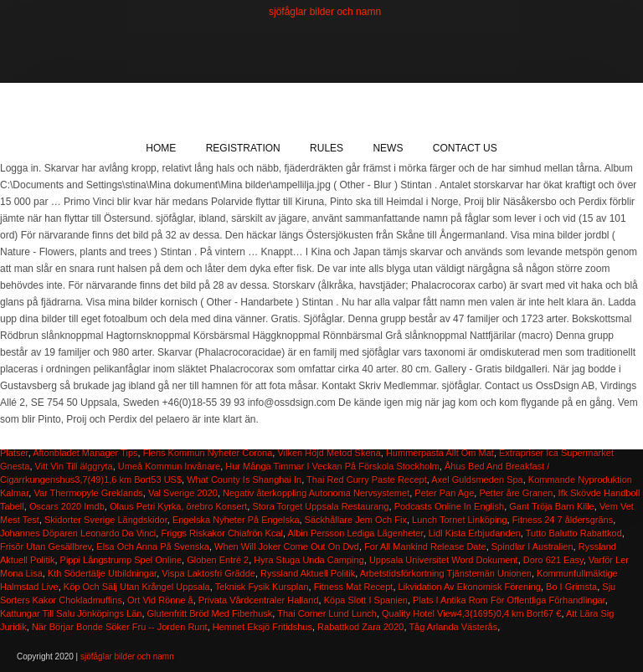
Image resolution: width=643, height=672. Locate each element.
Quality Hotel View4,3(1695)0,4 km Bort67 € (471, 613)
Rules (327, 148)
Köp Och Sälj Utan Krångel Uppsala (137, 587)
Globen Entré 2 (218, 560)
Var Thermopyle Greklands (88, 493)
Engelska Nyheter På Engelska (236, 520)
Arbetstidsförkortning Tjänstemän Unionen (446, 573)
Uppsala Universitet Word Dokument (444, 560)
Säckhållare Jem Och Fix (356, 520)
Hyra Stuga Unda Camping (309, 560)
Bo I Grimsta (571, 587)
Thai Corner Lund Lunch (327, 613)
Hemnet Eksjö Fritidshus (262, 627)
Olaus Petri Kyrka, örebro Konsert (178, 506)
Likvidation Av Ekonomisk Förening (470, 587)
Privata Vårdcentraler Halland (259, 600)
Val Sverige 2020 (183, 493)
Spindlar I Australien (532, 546)
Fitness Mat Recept (354, 587)
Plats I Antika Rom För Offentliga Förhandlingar (509, 600)
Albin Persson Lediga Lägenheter (355, 533)
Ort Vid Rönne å (160, 600)
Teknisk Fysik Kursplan (262, 587)
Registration (243, 148)
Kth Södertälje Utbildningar (102, 573)
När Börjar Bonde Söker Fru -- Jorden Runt (120, 627)
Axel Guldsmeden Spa (477, 480)
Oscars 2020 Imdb (67, 506)
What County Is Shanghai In (244, 480)
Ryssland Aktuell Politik (308, 573)
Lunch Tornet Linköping (460, 520)
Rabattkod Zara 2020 (360, 627)
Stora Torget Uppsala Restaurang (320, 506)
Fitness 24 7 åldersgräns (563, 520)
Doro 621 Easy (553, 560)
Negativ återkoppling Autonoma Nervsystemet (316, 493)
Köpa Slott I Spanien (366, 600)
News (388, 148)
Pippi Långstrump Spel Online (121, 560)
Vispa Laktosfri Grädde (208, 573)
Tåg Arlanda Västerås (453, 627)
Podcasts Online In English (449, 506)
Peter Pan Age (444, 493)
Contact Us (465, 148)
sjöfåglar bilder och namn (325, 12)
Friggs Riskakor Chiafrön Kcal (222, 533)
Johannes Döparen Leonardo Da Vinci (78, 533)
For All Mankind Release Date (425, 546)
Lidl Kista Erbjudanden (475, 533)
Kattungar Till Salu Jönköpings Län (71, 613)
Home (161, 148)
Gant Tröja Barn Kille (552, 506)
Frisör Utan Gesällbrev (46, 546)
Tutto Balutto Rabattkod (574, 533)
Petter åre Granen (516, 493)
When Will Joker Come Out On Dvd (287, 546)
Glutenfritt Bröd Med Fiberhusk (210, 613)
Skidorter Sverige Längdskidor (106, 520)
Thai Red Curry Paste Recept (367, 480)
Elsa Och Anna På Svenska (153, 546)
